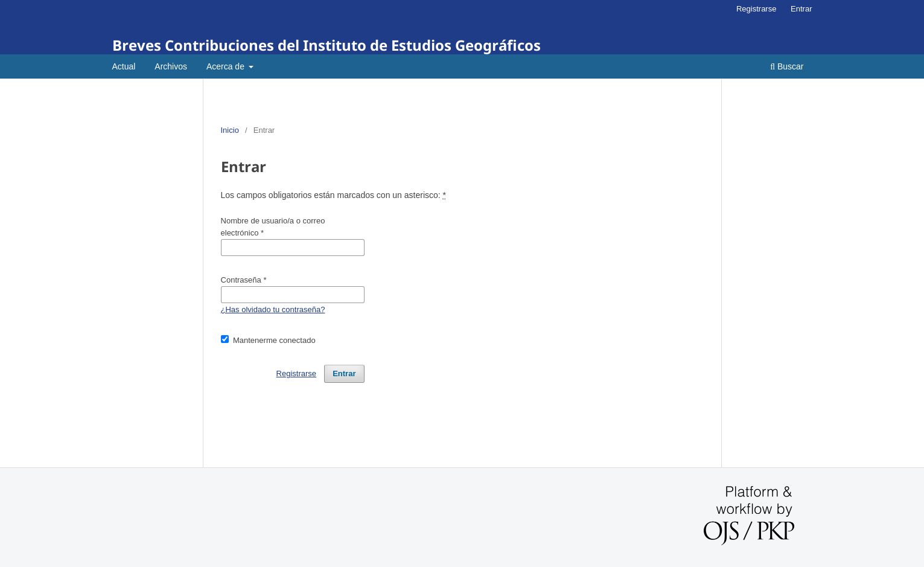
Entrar (801, 9)
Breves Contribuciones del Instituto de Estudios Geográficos (327, 45)
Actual (124, 66)
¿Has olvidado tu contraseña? (273, 309)
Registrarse (757, 9)
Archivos (171, 66)
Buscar (787, 66)
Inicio (230, 130)
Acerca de (227, 66)
